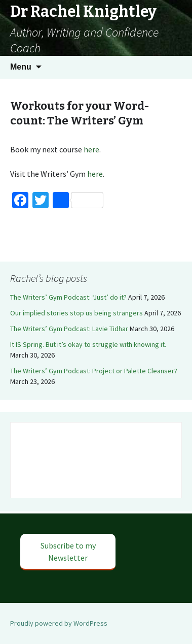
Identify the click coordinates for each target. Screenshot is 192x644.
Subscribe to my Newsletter (68, 552)
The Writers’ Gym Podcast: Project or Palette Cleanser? (94, 371)
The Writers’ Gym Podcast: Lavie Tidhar (69, 329)
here (91, 149)
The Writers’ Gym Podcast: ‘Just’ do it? (68, 297)
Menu (21, 67)
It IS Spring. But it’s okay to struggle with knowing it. (88, 344)
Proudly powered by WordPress (59, 623)
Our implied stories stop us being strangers (76, 313)
